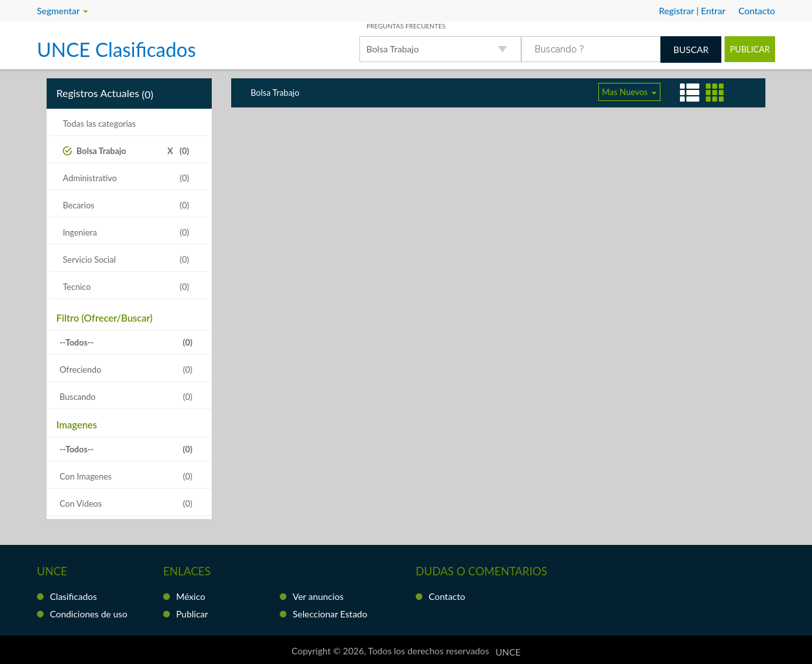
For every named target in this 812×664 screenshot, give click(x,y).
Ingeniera (126, 232)
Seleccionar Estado (330, 614)
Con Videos (81, 504)
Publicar (750, 49)
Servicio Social (126, 260)
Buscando (78, 397)
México (191, 596)
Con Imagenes (85, 476)
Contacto (447, 596)
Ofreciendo (80, 370)
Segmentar (62, 11)
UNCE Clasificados (116, 49)
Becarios (126, 205)
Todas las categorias (99, 124)
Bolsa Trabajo (102, 151)
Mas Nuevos (629, 92)
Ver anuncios (318, 596)
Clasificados (73, 596)
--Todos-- (77, 342)
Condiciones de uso (89, 614)
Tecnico (126, 287)
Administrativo (126, 178)
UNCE (508, 652)
